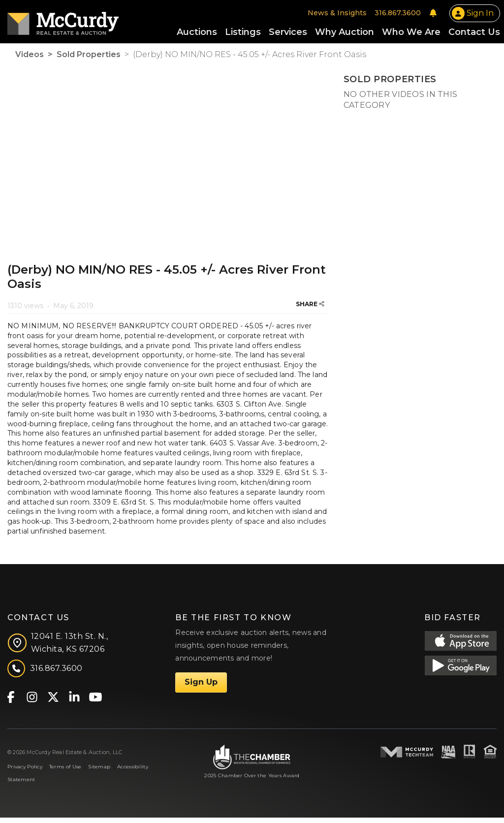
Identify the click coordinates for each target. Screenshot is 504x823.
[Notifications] (433, 16)
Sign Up (201, 688)
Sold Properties (89, 60)
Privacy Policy (25, 772)
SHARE (310, 309)
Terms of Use (65, 772)
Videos (30, 60)
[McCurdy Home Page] (63, 23)
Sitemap (99, 772)
